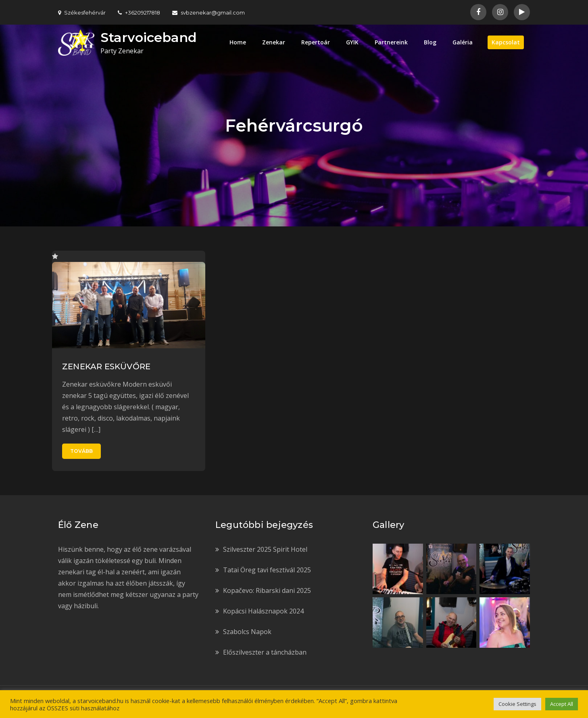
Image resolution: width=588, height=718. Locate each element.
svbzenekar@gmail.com (209, 13)
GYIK (352, 42)
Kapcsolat (506, 42)
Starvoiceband (149, 37)
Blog (430, 42)
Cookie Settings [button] (517, 704)
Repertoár (316, 42)
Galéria (463, 42)
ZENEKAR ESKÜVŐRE (106, 366)
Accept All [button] (562, 704)
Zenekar (274, 42)
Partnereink (391, 42)
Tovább (81, 451)
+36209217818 (139, 13)
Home (238, 42)
